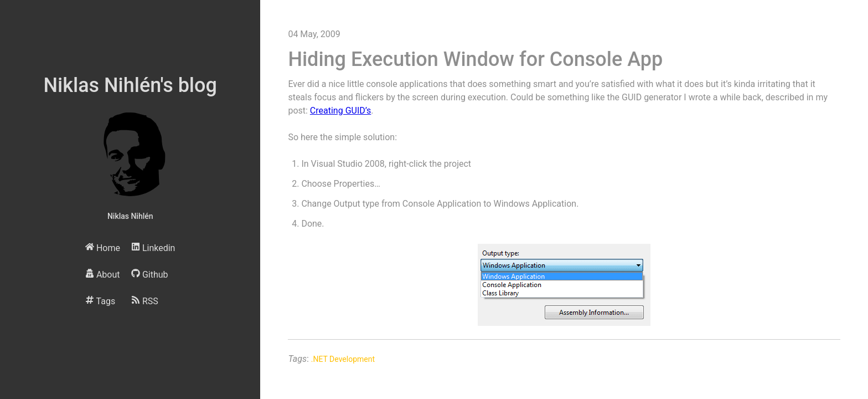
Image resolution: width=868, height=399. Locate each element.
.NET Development (343, 359)
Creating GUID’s (341, 111)
